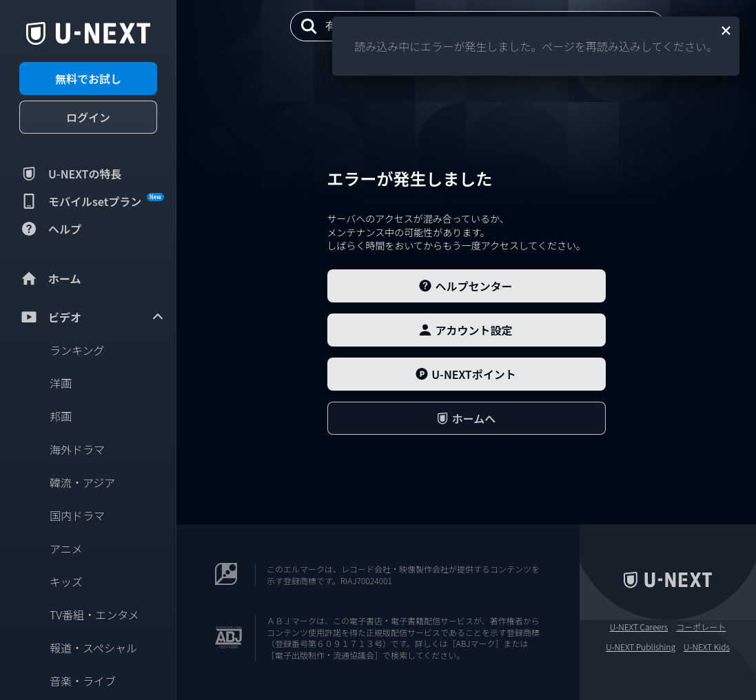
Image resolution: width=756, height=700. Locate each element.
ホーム (50, 278)
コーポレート (701, 627)
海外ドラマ (77, 449)
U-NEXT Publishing (641, 647)
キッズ (66, 581)
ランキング (77, 350)
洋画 (61, 383)
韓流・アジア (82, 482)
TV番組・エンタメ (94, 615)
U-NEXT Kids (707, 647)
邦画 (61, 416)
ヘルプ (50, 229)
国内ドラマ (77, 515)
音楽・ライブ (83, 681)
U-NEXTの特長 (71, 174)
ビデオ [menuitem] (92, 317)
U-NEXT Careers (639, 627)
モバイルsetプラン (92, 201)
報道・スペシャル (93, 648)
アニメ (66, 548)
